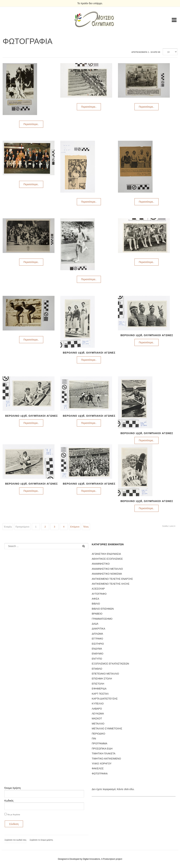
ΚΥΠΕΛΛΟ (98, 704)
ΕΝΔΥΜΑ (97, 649)
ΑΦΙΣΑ (95, 599)
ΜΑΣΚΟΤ (97, 718)
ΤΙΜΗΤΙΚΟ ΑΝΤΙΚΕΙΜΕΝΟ (106, 759)
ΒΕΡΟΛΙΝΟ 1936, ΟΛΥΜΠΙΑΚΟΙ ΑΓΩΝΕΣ (89, 353)
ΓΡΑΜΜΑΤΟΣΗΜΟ (102, 619)
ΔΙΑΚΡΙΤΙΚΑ (98, 629)
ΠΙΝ (94, 739)
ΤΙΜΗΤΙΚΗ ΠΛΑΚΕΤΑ (104, 753)
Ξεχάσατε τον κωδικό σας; (16, 840)
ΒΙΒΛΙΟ (96, 604)
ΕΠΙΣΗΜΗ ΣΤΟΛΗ (102, 679)
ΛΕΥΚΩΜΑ (98, 714)
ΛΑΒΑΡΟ (97, 709)
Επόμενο (75, 527)
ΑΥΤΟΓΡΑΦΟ (99, 594)
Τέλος (86, 527)
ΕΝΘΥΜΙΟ (98, 654)
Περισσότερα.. (31, 124)
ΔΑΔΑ (95, 624)
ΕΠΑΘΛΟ (97, 669)
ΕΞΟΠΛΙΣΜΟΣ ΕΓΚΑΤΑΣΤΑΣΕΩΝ (110, 664)
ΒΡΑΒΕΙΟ (97, 614)
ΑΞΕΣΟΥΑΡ (98, 589)
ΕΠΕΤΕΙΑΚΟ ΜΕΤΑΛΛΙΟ (105, 674)
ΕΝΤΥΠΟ (97, 659)
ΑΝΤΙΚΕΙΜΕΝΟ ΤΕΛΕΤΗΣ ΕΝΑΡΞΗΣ (112, 579)
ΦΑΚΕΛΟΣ (98, 768)
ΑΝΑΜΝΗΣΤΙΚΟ (101, 564)
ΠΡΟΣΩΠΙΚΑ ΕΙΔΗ (102, 749)
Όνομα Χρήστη (13, 788)
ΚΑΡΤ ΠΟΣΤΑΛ (100, 694)
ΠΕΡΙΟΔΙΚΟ (98, 734)
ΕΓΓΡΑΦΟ (97, 639)
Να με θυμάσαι (14, 815)
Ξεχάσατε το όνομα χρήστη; (41, 840)
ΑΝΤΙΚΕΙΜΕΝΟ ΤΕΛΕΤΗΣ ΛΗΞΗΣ (111, 584)
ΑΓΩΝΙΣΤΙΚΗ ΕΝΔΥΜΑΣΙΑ (106, 554)
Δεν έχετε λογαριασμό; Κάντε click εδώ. (113, 789)
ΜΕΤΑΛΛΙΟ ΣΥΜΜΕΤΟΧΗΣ (107, 729)
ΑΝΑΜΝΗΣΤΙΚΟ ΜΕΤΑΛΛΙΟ (107, 569)
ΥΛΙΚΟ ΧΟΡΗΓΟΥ (102, 764)
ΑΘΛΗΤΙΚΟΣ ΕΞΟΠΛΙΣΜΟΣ (107, 559)
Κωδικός (9, 801)
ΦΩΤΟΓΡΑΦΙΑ (100, 774)
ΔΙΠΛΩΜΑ (97, 634)
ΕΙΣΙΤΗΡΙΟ (98, 644)
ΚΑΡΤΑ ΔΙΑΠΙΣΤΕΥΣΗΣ (105, 699)
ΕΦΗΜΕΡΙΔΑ (99, 689)
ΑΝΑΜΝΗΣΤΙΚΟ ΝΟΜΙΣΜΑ (107, 574)
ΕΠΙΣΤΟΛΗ (98, 684)
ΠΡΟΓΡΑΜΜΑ (99, 743)
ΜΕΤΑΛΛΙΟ (98, 724)
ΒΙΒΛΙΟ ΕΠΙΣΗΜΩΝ (103, 609)
